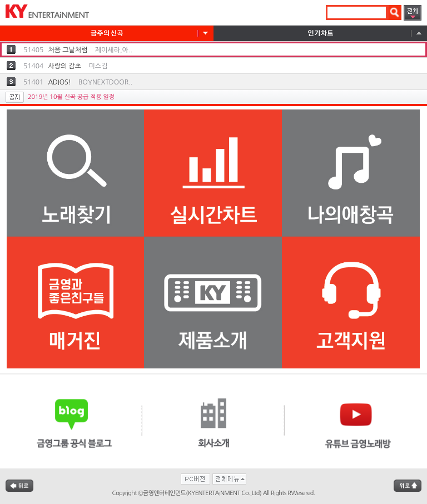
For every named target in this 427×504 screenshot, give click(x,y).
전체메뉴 (413, 13)
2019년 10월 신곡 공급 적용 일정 (71, 97)
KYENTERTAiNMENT (44, 13)
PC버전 (195, 479)
